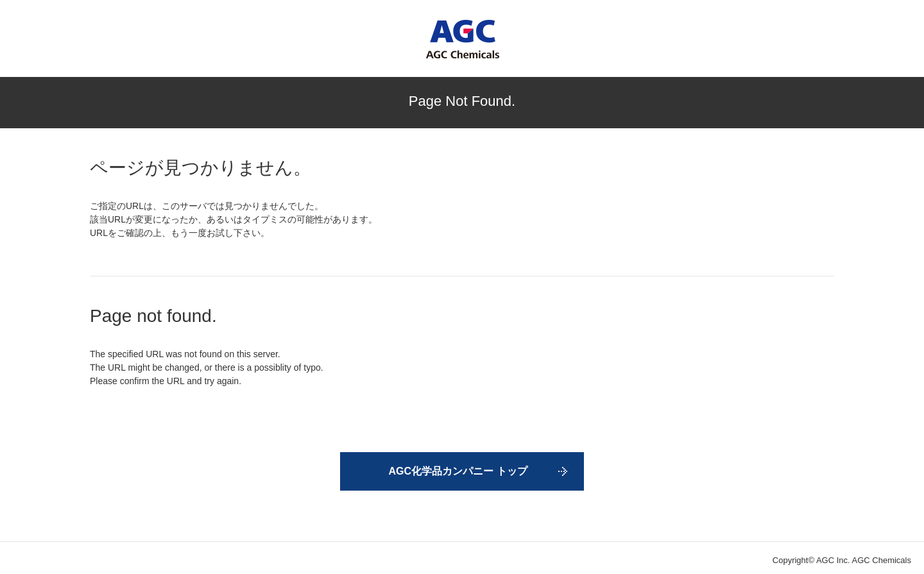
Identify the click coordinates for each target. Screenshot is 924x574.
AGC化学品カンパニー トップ (458, 471)
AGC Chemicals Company (462, 39)
